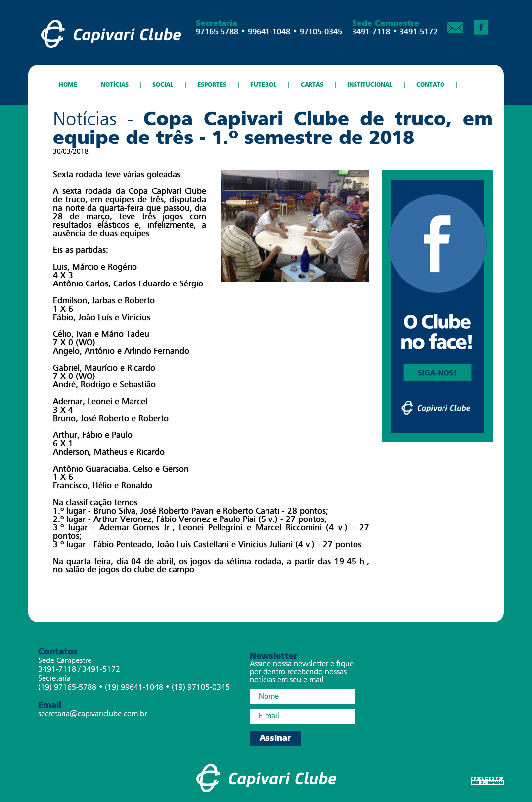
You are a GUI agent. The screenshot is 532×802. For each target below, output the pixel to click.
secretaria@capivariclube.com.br (92, 714)
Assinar (275, 738)
